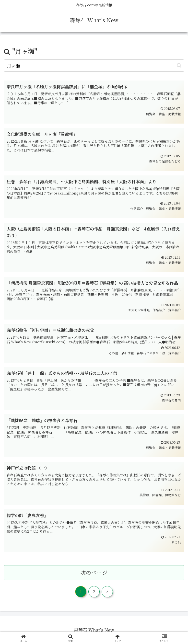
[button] (179, 65)
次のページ (94, 572)
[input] (94, 66)
